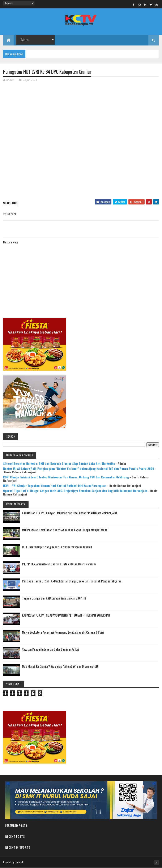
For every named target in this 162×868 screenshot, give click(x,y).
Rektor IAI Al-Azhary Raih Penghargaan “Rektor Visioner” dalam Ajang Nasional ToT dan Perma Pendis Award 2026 (79, 469)
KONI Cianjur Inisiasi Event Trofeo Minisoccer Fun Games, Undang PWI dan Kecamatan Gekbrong (66, 477)
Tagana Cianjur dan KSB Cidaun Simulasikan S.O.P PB (54, 598)
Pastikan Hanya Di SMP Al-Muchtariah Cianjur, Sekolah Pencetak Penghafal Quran (72, 581)
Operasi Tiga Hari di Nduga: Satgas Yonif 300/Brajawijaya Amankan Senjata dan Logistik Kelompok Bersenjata (75, 491)
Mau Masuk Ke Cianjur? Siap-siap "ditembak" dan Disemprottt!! (60, 666)
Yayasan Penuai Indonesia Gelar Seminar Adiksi (50, 649)
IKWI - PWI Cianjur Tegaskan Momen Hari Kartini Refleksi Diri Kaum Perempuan (55, 486)
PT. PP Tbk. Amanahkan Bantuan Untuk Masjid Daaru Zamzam (59, 564)
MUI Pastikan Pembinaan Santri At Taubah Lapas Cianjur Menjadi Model (65, 530)
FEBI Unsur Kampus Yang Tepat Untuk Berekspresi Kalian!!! (57, 547)
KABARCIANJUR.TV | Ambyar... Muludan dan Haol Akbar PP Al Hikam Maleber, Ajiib (70, 513)
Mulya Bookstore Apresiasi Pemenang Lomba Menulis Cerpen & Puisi (63, 632)
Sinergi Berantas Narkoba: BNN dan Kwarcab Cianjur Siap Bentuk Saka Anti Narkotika (59, 464)
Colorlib (19, 862)
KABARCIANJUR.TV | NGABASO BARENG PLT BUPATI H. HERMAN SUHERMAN (66, 615)
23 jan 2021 (30, 80)
